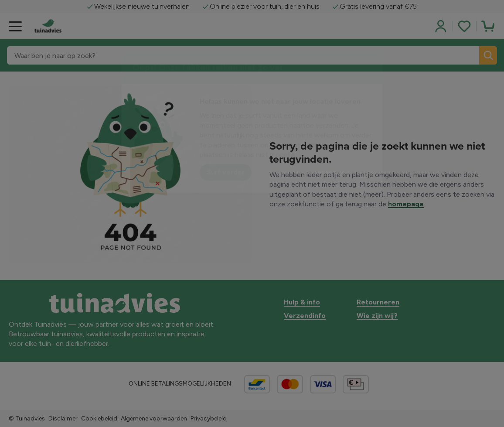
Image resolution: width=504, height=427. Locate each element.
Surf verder (226, 172)
